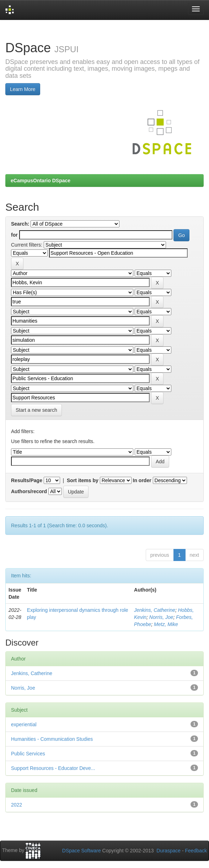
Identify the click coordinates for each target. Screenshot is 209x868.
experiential (24, 724)
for (14, 235)
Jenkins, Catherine (155, 610)
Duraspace (168, 851)
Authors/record (29, 491)
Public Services (28, 754)
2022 (17, 805)
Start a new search (36, 410)
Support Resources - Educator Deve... (53, 768)
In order (142, 480)
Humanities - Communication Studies (52, 739)
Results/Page (27, 480)
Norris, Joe (161, 617)
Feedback (196, 851)
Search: (20, 224)
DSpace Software (82, 851)
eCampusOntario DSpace (41, 180)
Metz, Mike (166, 624)
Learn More (23, 89)
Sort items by (83, 480)
